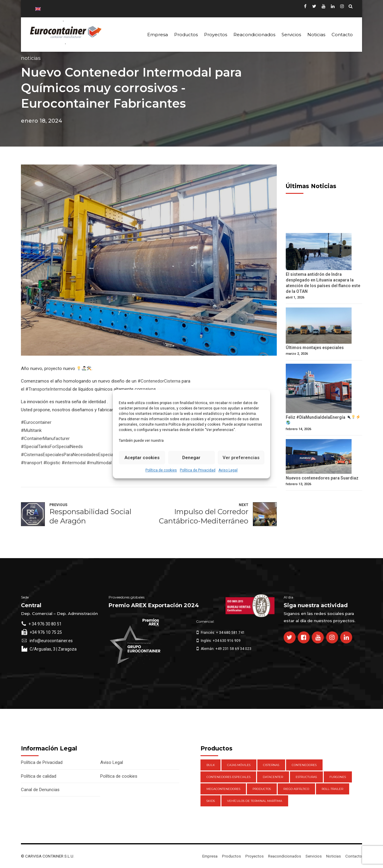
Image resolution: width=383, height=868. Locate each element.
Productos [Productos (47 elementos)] (262, 789)
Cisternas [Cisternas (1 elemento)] (271, 765)
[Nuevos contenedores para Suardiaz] (324, 457)
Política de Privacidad (198, 470)
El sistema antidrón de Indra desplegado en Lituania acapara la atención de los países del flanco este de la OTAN (323, 283)
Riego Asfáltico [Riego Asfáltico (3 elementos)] (296, 789)
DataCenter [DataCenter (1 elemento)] (273, 777)
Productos (186, 35)
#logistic (52, 463)
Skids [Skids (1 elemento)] (211, 801)
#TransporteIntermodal (48, 389)
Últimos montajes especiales (315, 348)
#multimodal (99, 463)
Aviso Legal (228, 470)
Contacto (342, 35)
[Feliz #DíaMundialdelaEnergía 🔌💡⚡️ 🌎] (324, 389)
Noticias (316, 35)
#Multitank (31, 430)
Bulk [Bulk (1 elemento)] (211, 765)
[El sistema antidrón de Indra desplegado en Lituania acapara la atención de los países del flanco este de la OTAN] (324, 252)
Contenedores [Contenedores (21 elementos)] (304, 765)
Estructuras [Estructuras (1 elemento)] (306, 777)
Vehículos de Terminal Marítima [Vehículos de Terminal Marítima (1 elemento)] (255, 801)
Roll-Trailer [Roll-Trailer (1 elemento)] (332, 789)
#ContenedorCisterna (159, 381)
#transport (32, 463)
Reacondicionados (254, 35)
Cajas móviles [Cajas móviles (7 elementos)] (239, 765)
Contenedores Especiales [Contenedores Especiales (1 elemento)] (228, 777)
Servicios (291, 35)
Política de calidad (39, 776)
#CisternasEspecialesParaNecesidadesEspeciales (70, 455)
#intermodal (74, 463)
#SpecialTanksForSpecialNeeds (52, 447)
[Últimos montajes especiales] (324, 326)
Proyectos (216, 35)
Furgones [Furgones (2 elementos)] (338, 777)
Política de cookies (161, 470)
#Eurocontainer (36, 422)
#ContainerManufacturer (45, 438)
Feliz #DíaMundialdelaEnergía (323, 420)
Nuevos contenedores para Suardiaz (322, 478)
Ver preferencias (241, 458)
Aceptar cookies (142, 458)
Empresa (158, 35)
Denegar (191, 458)
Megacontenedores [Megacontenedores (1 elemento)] (223, 789)
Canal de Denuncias (40, 790)
